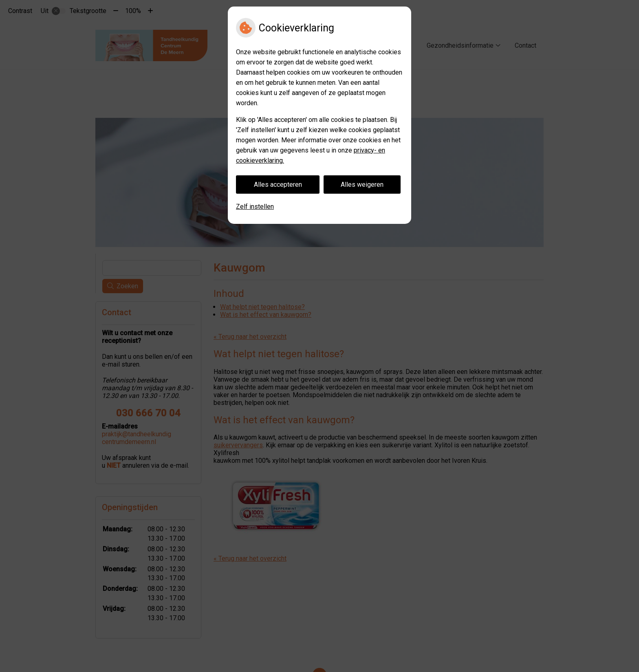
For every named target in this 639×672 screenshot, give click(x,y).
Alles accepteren (278, 185)
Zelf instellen (255, 207)
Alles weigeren (362, 185)
